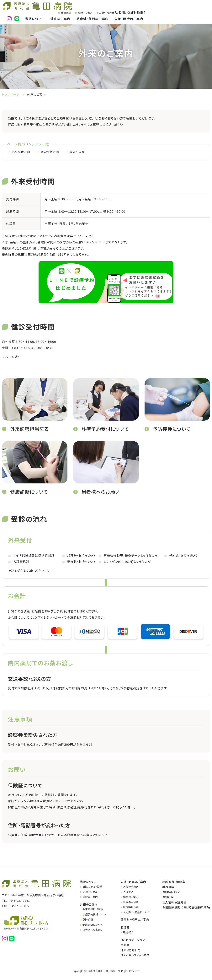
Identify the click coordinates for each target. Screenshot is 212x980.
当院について (35, 19)
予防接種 (88, 920)
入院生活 (128, 892)
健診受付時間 (52, 153)
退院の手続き (131, 902)
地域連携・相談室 (174, 882)
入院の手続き (131, 887)
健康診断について (93, 925)
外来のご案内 (60, 19)
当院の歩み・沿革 (92, 887)
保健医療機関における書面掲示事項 (186, 907)
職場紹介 (128, 932)
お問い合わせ (103, 13)
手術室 (125, 945)
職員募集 (63, 13)
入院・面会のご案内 (129, 19)
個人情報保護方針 (174, 902)
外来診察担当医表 (93, 909)
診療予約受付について (95, 915)
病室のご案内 (131, 897)
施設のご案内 (90, 897)
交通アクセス (82, 13)
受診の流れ (80, 153)
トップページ (11, 94)
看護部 (125, 928)
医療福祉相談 (131, 907)
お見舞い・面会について (137, 912)
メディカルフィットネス (135, 955)
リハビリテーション (133, 940)
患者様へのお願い (93, 930)
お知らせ (168, 897)
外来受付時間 (21, 153)
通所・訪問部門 (131, 950)
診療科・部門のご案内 (93, 19)
